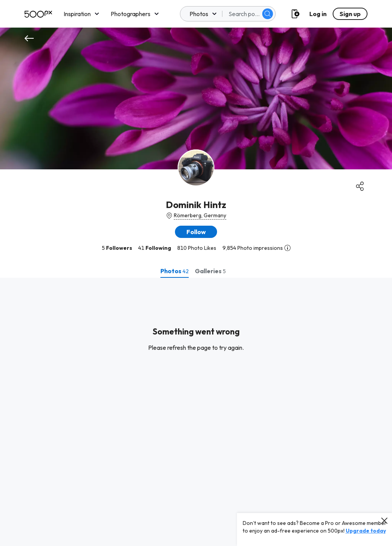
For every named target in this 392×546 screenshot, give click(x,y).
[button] (196, 232)
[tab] (175, 271)
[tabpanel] (196, 412)
